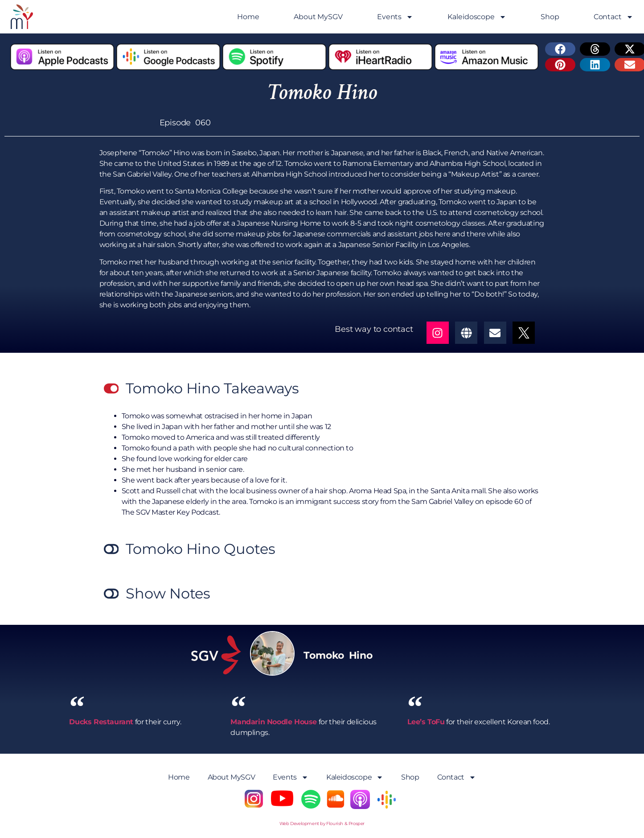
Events (395, 17)
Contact (613, 17)
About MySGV (318, 17)
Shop (550, 17)
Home (248, 17)
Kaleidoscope (477, 17)
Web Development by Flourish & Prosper (322, 824)
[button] (560, 49)
